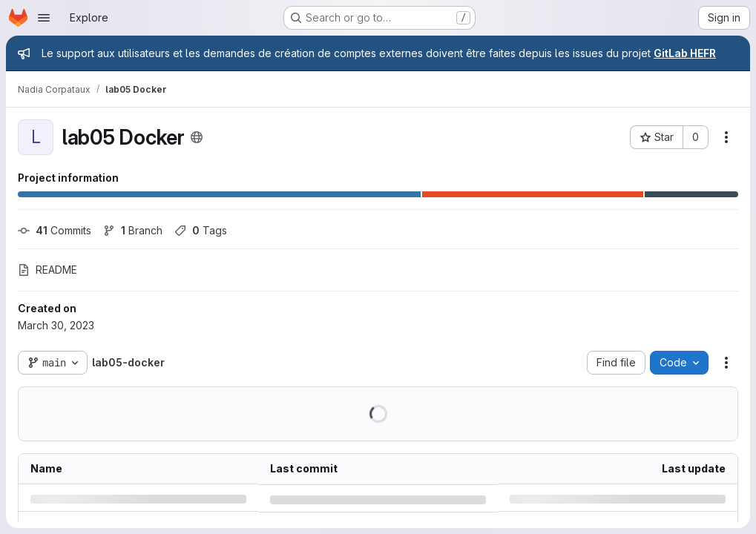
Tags (201, 230)
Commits (55, 230)
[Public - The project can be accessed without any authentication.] (197, 137)
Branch (133, 230)
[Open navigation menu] (44, 18)
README (47, 270)
